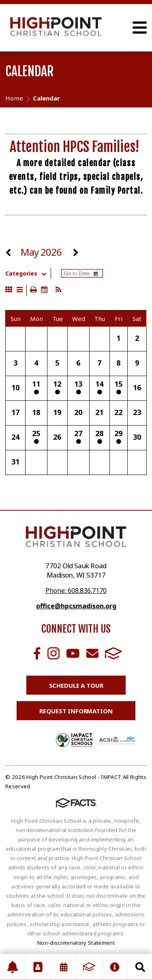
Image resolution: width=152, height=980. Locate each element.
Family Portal (116, 191)
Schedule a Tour (76, 685)
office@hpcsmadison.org (76, 606)
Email (92, 653)
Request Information (76, 711)
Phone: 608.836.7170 (76, 591)
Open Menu (140, 28)
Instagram (54, 653)
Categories (28, 274)
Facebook (37, 653)
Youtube (73, 653)
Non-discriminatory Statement (76, 943)
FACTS (113, 653)
